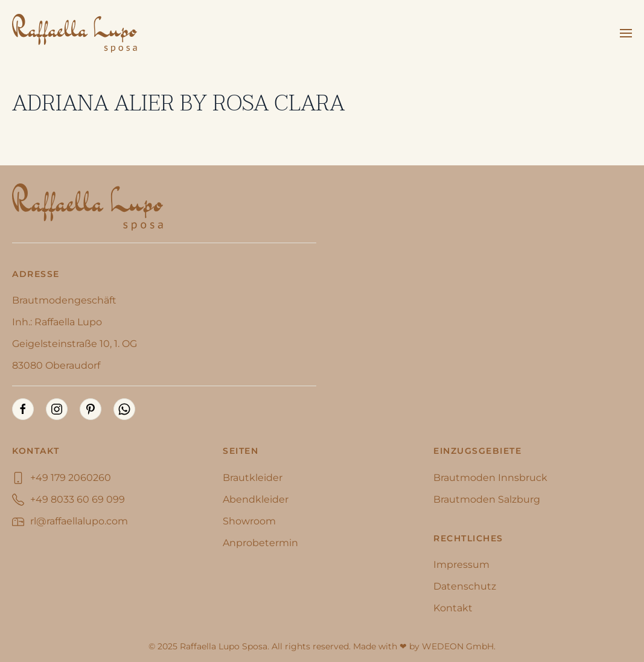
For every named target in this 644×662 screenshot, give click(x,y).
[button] (626, 33)
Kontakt (453, 608)
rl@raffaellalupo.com (70, 521)
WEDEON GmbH (458, 646)
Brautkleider (253, 478)
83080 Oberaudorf (56, 365)
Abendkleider (256, 499)
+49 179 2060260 (62, 478)
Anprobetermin (260, 543)
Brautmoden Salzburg (487, 499)
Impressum (461, 565)
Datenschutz (465, 586)
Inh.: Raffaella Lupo (57, 322)
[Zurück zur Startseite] (75, 33)
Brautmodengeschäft (64, 300)
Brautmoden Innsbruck (490, 478)
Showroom (249, 521)
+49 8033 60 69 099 (69, 499)
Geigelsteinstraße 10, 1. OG (75, 344)
